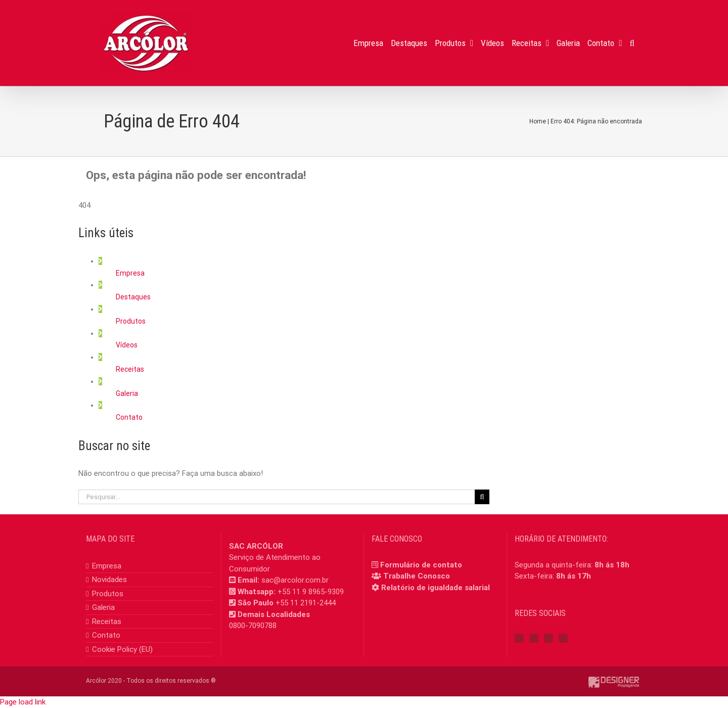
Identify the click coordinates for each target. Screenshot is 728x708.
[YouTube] (549, 638)
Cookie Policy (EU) (122, 649)
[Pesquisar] (482, 497)
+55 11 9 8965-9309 (311, 592)
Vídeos (127, 345)
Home (538, 121)
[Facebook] (519, 638)
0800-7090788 (253, 626)
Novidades (109, 580)
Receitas (130, 369)
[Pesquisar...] (277, 497)
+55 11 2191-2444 (306, 603)
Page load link (23, 702)
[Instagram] (534, 638)
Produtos (131, 321)
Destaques (133, 297)
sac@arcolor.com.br (295, 580)
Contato (129, 417)
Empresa (130, 273)
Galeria (127, 393)
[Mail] (563, 638)
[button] (632, 43)
